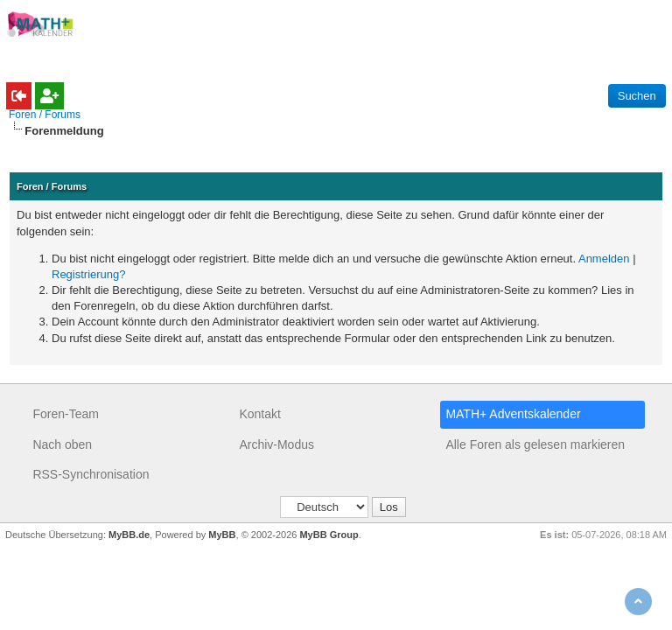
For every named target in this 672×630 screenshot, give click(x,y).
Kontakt (259, 414)
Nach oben (62, 444)
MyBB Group (329, 535)
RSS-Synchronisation (91, 474)
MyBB (222, 535)
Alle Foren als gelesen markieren (535, 444)
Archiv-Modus (276, 444)
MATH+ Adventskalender (513, 414)
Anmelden (604, 259)
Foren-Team (65, 414)
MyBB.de (129, 535)
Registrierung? (89, 274)
